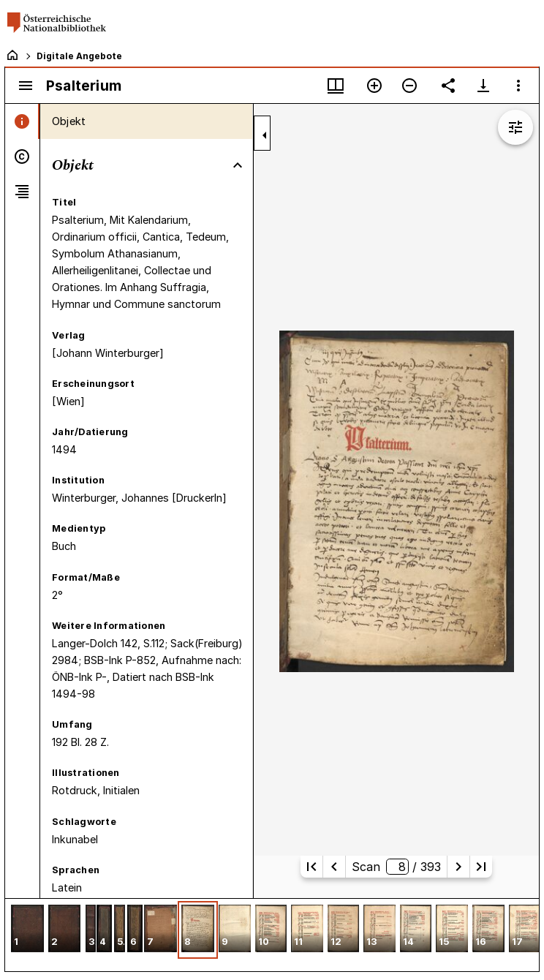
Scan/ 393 (396, 867)
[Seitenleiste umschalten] (26, 86)
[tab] (22, 121)
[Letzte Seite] (481, 867)
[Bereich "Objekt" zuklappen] (238, 165)
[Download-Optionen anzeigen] (483, 86)
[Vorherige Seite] (334, 867)
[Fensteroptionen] (518, 86)
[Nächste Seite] (458, 867)
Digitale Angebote (79, 56)
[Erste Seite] (311, 867)
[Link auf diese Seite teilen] (448, 86)
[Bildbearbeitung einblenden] (515, 127)
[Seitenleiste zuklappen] (265, 135)
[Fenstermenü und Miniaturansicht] (336, 86)
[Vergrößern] (374, 86)
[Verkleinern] (409, 86)
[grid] (272, 935)
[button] (27, 930)
